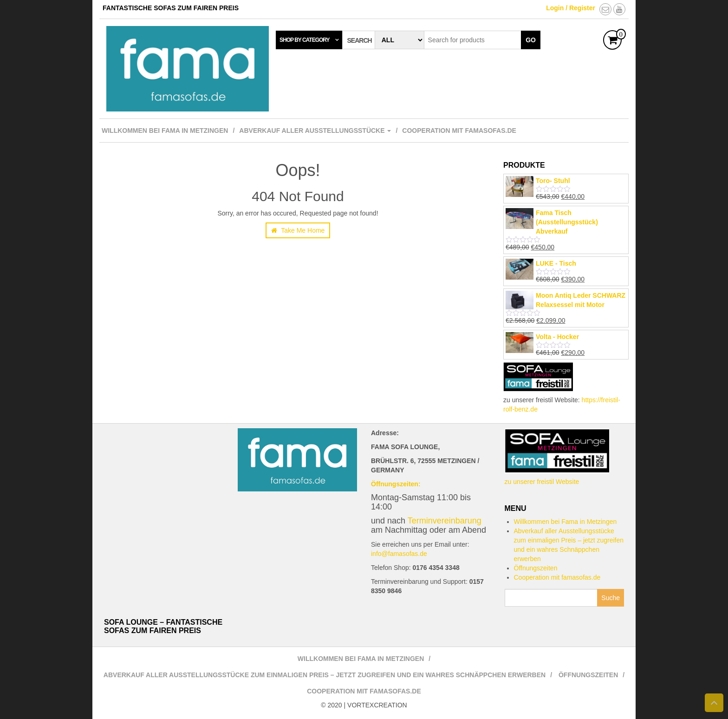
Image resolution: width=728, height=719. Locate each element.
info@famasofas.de (399, 554)
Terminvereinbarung (445, 521)
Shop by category (305, 40)
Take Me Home (298, 230)
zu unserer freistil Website (542, 482)
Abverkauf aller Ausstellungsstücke (315, 131)
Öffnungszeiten (536, 568)
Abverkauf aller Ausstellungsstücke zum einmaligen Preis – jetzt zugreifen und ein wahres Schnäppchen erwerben (325, 675)
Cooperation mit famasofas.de (459, 131)
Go (531, 40)
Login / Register (571, 8)
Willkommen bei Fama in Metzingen (165, 131)
